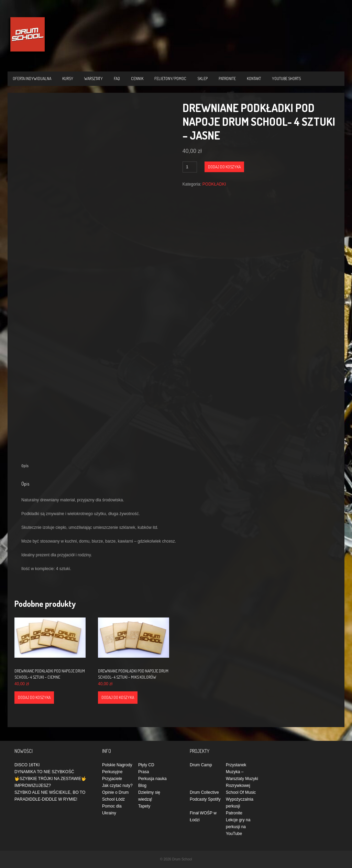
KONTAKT (254, 79)
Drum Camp (201, 765)
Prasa (144, 772)
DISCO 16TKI (27, 765)
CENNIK (137, 79)
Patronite (234, 813)
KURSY (68, 79)
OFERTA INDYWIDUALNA (32, 79)
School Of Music (241, 792)
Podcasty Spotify (205, 799)
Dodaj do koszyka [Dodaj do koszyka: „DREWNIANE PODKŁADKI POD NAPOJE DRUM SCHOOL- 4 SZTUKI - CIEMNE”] (34, 697)
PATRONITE (227, 79)
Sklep (202, 79)
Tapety (144, 806)
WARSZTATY (93, 79)
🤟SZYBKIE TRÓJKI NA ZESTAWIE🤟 (50, 779)
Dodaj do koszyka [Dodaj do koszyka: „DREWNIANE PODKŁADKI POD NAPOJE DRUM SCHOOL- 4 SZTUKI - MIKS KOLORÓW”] (118, 697)
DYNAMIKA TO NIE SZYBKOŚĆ (44, 772)
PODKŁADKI (214, 184)
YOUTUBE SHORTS (286, 79)
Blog (142, 786)
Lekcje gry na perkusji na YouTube (238, 827)
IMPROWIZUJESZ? (33, 786)
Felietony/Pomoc (170, 79)
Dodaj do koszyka (224, 167)
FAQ (117, 79)
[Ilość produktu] (190, 167)
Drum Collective (204, 792)
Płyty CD (146, 765)
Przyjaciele (112, 779)
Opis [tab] (25, 466)
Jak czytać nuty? (117, 786)
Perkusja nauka (152, 779)
